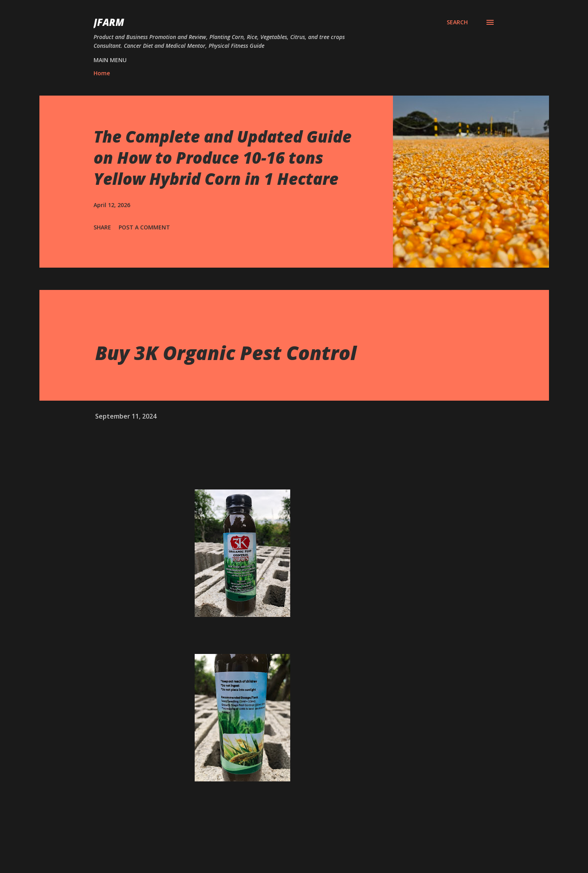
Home (102, 73)
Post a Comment (144, 227)
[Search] (457, 22)
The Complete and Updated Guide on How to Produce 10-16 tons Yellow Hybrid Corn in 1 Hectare (223, 158)
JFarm (109, 22)
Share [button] (102, 227)
